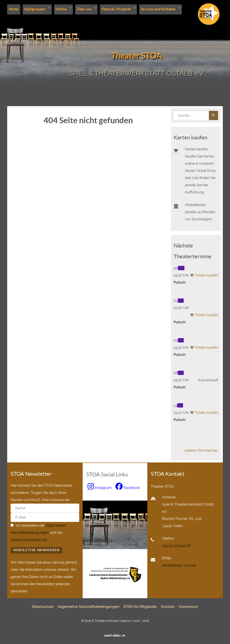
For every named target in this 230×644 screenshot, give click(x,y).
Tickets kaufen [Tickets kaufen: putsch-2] (204, 275)
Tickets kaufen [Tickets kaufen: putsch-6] (204, 413)
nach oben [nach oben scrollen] (115, 635)
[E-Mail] (45, 517)
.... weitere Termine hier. (199, 450)
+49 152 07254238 (176, 546)
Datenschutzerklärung (29, 540)
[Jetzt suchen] (213, 115)
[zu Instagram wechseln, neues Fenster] (100, 488)
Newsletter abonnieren (36, 550)
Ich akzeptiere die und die (38, 533)
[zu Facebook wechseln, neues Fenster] (128, 488)
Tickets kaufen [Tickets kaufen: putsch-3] (204, 315)
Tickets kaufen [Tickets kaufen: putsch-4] (204, 347)
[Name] (45, 508)
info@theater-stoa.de (179, 565)
